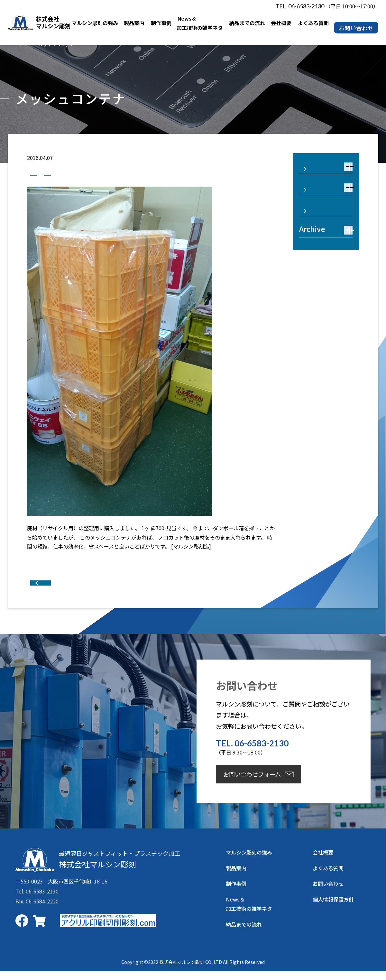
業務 (99, 173)
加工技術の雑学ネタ (57, 173)
